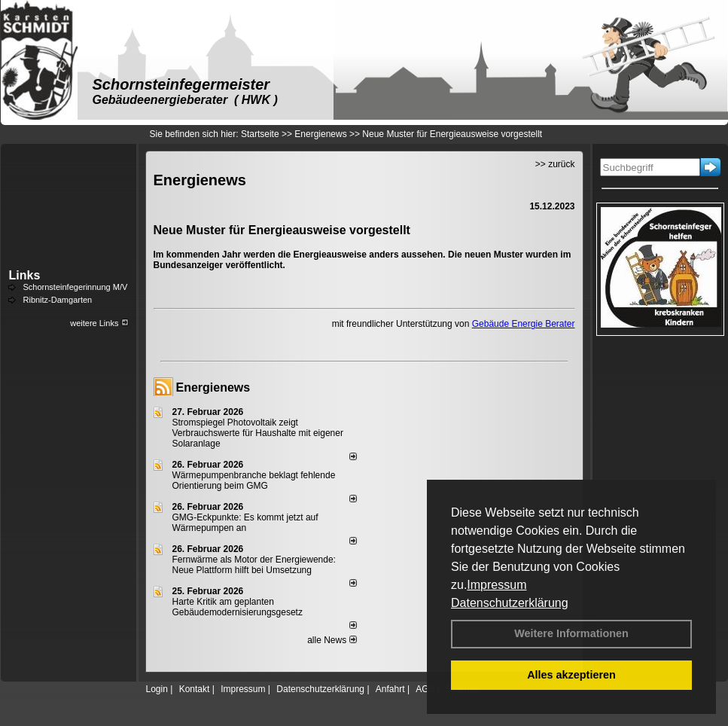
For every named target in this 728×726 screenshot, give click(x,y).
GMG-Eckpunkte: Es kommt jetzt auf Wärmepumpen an (245, 523)
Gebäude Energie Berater (524, 324)
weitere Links (99, 323)
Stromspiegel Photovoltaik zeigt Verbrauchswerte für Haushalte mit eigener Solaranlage (258, 433)
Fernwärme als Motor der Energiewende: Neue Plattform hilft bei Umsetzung (254, 565)
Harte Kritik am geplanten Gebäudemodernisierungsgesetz (238, 607)
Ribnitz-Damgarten (58, 300)
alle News (332, 640)
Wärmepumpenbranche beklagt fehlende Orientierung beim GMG (254, 480)
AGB (425, 689)
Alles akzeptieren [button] (571, 675)
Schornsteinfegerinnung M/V (76, 287)
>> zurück (555, 164)
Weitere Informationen (571, 633)
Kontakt (195, 689)
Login (157, 689)
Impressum (497, 585)
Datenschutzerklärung (510, 603)
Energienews (213, 387)
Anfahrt (390, 689)
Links (25, 275)
